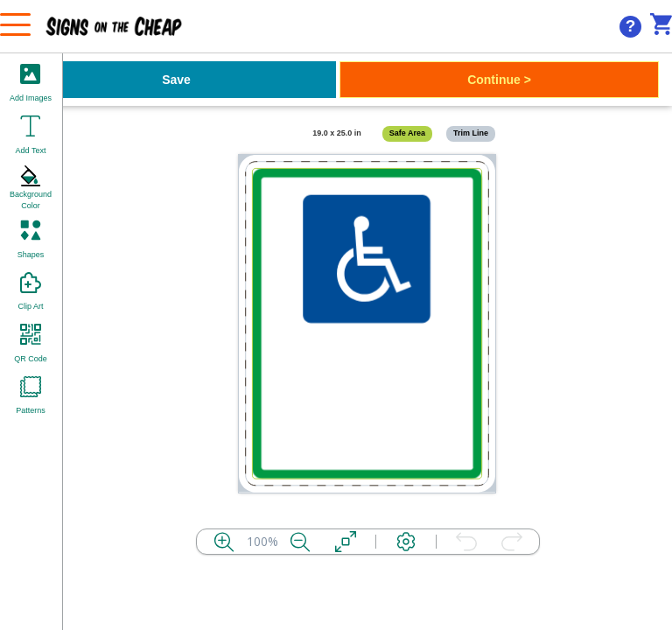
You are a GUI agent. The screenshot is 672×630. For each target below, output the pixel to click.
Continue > (499, 80)
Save (176, 80)
